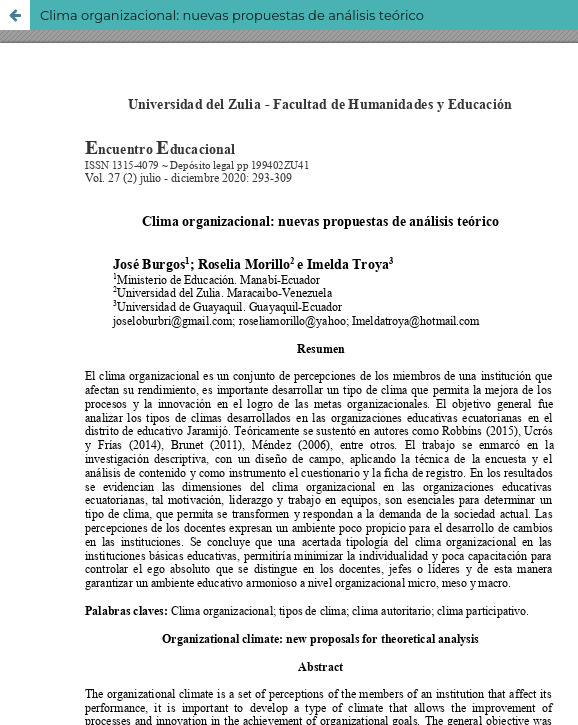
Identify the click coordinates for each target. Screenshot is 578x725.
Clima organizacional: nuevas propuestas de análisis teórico (232, 15)
